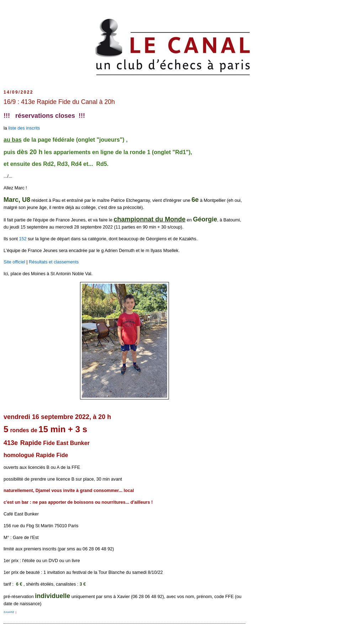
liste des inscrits (24, 128)
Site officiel (14, 262)
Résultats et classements (54, 262)
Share (10, 612)
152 (23, 239)
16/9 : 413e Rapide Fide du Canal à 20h (59, 102)
